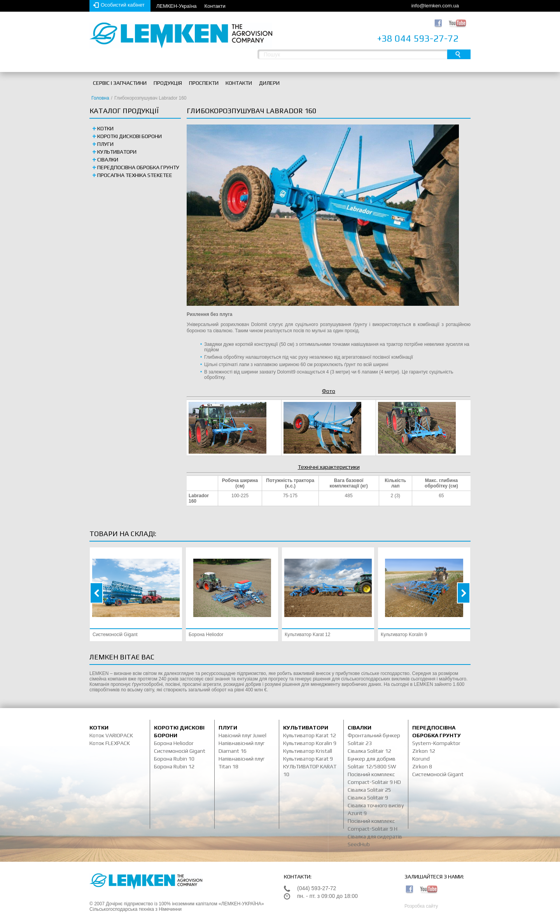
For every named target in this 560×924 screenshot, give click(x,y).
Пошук (459, 54)
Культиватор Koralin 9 (404, 635)
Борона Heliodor (206, 635)
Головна (100, 98)
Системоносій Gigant (115, 635)
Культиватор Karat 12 (307, 635)
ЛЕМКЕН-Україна (177, 6)
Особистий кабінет (123, 5)
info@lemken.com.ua (435, 6)
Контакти (215, 6)
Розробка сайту (421, 906)
